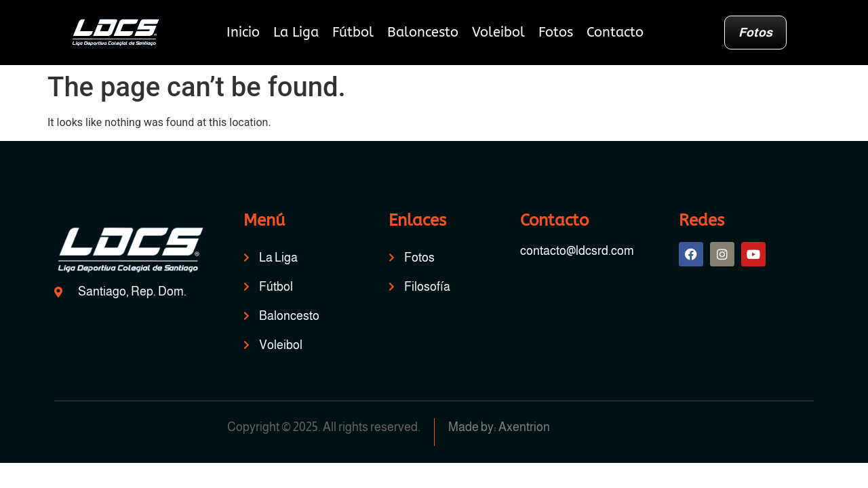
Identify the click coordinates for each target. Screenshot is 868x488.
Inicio (243, 32)
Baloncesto (423, 32)
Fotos (556, 32)
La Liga (296, 32)
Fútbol (353, 32)
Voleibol (498, 32)
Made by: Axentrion (499, 427)
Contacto (615, 32)
